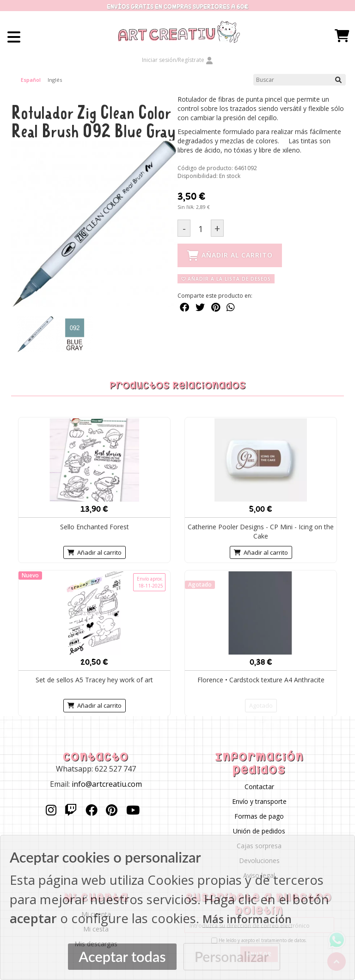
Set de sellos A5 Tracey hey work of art (94, 679)
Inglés (55, 80)
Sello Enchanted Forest (95, 526)
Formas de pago (259, 816)
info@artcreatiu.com (107, 784)
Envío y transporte (259, 801)
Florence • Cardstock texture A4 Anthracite (261, 679)
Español (31, 80)
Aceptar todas (122, 957)
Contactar (259, 787)
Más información (247, 919)
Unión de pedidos (259, 831)
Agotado (261, 705)
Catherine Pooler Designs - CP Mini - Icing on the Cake (261, 531)
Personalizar (232, 956)
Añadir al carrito (95, 552)
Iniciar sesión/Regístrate (177, 60)
